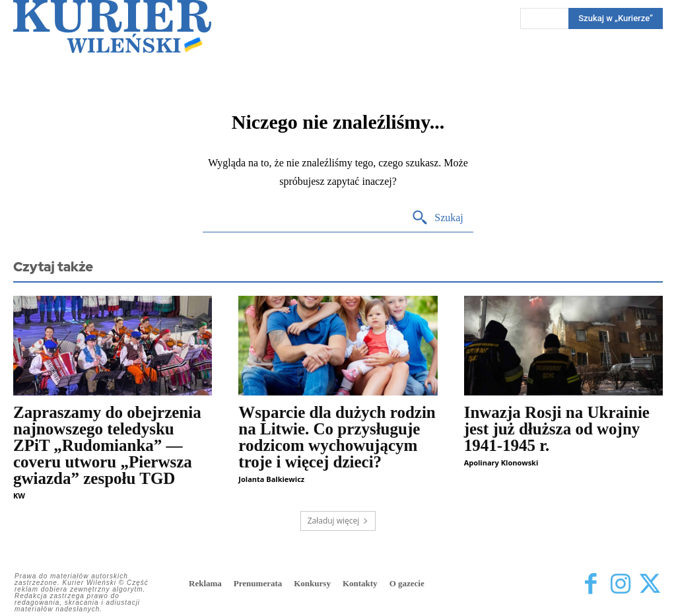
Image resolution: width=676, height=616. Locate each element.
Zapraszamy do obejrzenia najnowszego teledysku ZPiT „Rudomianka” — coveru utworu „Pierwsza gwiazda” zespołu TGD (107, 445)
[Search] (437, 218)
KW (19, 496)
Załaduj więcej (338, 521)
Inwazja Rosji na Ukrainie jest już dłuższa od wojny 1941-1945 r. (557, 429)
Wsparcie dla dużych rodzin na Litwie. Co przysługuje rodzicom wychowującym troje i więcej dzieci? (337, 437)
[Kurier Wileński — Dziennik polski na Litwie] (112, 26)
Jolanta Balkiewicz (271, 479)
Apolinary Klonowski (501, 462)
